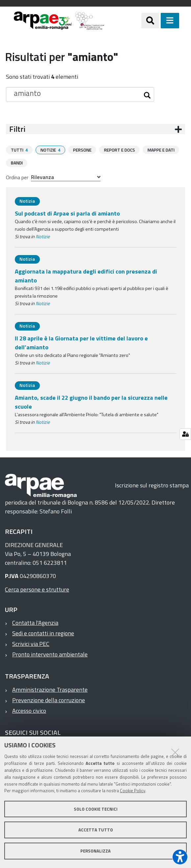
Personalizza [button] (95, 851)
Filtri (17, 129)
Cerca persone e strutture (37, 589)
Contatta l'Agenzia (35, 622)
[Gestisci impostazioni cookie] (185, 434)
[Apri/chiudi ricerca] (150, 20)
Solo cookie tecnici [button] (96, 809)
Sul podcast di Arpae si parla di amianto (67, 213)
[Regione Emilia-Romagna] (123, 21)
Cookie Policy (133, 791)
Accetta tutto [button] (96, 830)
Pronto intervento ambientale (50, 654)
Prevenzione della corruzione (49, 700)
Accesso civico (29, 710)
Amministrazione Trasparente (50, 689)
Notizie (43, 236)
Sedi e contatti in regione (43, 633)
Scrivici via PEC (31, 643)
